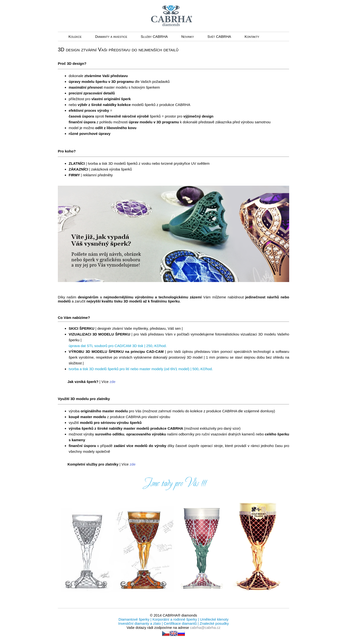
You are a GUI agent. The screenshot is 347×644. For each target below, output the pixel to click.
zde (113, 382)
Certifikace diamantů (180, 623)
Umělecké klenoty (214, 619)
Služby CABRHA (154, 36)
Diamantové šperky (135, 619)
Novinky (187, 36)
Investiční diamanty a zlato (140, 623)
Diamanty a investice (111, 36)
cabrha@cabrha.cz (205, 628)
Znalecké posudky (214, 623)
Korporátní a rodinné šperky (174, 619)
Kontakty (252, 36)
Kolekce (75, 36)
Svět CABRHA (219, 36)
